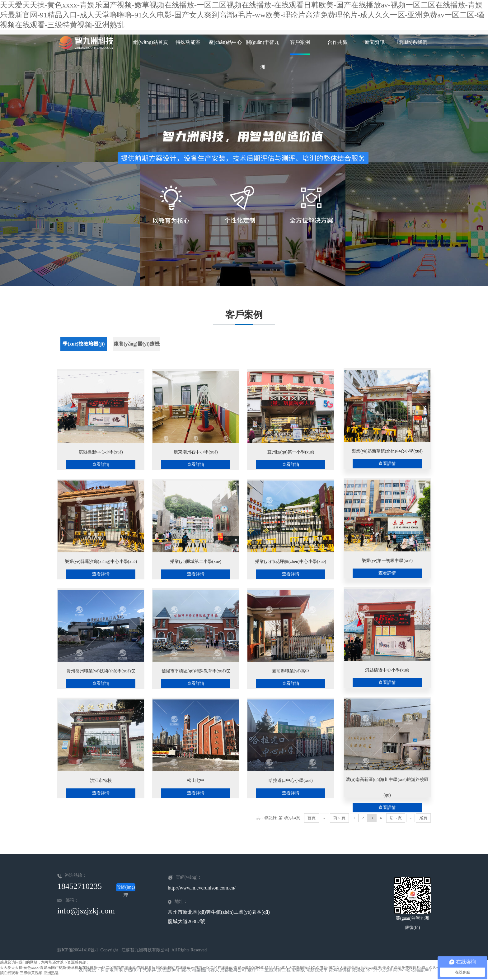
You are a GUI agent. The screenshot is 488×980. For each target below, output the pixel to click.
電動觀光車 (317, 970)
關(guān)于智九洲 (263, 47)
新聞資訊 (375, 42)
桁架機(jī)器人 (206, 970)
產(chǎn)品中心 (225, 42)
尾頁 (423, 818)
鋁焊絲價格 (340, 970)
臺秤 (252, 970)
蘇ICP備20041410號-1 (78, 950)
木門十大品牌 (379, 970)
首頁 (312, 818)
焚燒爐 (358, 970)
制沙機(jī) (128, 970)
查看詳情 (101, 464)
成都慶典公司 (233, 970)
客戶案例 (300, 42)
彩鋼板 (298, 970)
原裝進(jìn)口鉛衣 (174, 970)
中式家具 (147, 970)
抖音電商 (109, 970)
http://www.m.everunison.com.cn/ (202, 888)
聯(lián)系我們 (412, 42)
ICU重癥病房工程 (274, 970)
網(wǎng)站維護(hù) (412, 970)
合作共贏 (337, 42)
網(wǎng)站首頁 (150, 42)
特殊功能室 (188, 42)
